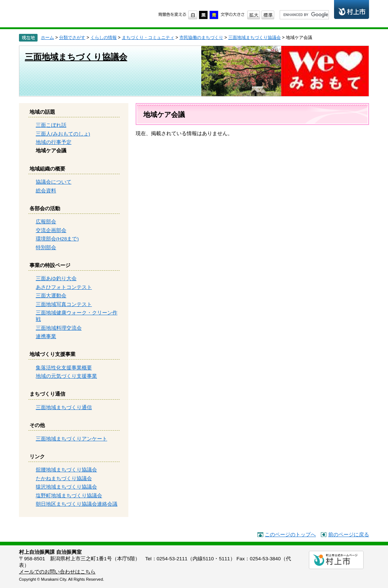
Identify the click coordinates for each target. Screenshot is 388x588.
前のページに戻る (349, 535)
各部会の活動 (45, 209)
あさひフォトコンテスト (64, 287)
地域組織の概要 (47, 169)
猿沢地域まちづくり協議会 (66, 487)
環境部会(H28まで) (57, 239)
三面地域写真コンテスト (64, 304)
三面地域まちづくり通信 (64, 407)
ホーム (47, 38)
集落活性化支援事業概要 (64, 368)
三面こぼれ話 (51, 125)
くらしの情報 (104, 38)
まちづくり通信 (47, 394)
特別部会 (46, 248)
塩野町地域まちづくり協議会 (69, 496)
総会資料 (46, 191)
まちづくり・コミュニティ (148, 38)
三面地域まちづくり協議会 (255, 38)
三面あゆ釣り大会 (56, 279)
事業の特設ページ (50, 265)
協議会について (54, 182)
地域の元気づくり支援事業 (66, 376)
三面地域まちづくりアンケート (71, 439)
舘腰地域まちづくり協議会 (66, 470)
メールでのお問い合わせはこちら (57, 572)
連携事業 (46, 336)
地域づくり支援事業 (53, 354)
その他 (37, 425)
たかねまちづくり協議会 (64, 479)
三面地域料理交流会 (59, 328)
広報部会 (46, 222)
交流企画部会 (51, 230)
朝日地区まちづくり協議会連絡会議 (77, 504)
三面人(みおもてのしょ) (63, 134)
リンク (37, 457)
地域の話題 (42, 112)
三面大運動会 (51, 296)
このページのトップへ (290, 535)
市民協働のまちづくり (76, 13)
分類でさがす (72, 38)
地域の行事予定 (54, 142)
